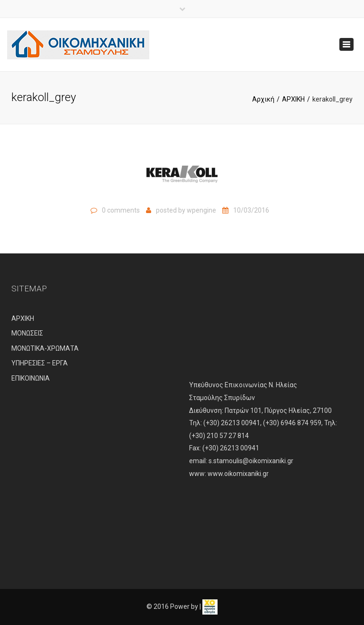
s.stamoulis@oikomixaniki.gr (251, 461)
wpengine (201, 210)
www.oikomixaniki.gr (238, 474)
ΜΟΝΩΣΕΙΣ (27, 333)
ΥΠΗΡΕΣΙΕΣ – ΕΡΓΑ (40, 363)
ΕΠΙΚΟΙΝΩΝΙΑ (31, 378)
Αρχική (263, 99)
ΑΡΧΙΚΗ (293, 99)
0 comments (121, 210)
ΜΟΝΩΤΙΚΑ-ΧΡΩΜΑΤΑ (45, 348)
